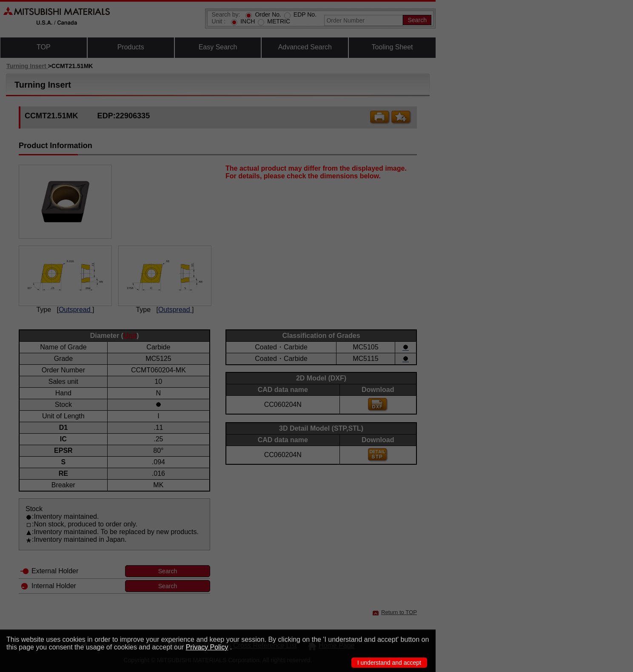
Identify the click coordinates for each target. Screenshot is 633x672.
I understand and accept (389, 663)
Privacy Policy (207, 647)
